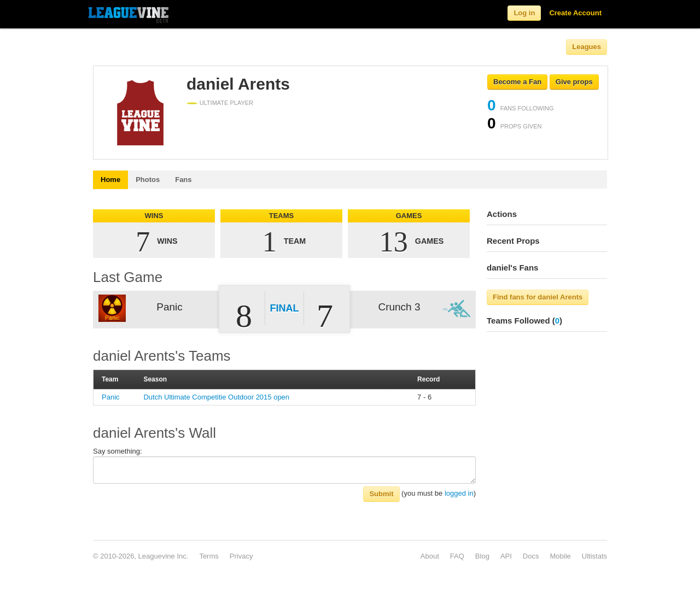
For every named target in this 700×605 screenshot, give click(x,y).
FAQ (457, 556)
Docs (531, 556)
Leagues (587, 47)
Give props (574, 82)
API (506, 556)
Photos (148, 180)
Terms (209, 556)
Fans (183, 180)
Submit (381, 494)
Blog (482, 556)
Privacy (241, 556)
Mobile (560, 556)
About (430, 556)
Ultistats (594, 556)
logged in (459, 493)
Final (285, 308)
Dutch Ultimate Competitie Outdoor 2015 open (216, 397)
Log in (524, 13)
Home (110, 180)
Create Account (575, 13)
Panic (111, 397)
